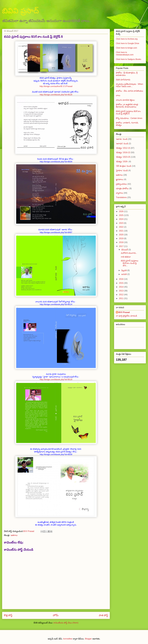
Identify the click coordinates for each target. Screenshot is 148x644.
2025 (122, 215)
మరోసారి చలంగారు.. (129, 253)
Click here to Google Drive (128, 43)
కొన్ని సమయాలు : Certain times (129, 118)
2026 (122, 211)
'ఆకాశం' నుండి (122, 139)
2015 (122, 283)
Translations (121, 197)
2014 (122, 287)
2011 (122, 298)
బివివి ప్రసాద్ (20, 11)
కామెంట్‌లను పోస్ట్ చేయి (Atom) (66, 623)
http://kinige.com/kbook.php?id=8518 (56, 379)
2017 (122, 246)
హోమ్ (56, 615)
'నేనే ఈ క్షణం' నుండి (124, 166)
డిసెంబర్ (125, 250)
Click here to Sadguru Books (129, 59)
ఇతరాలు (14, 535)
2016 (122, 279)
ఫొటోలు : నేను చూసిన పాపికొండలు (130, 91)
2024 (122, 219)
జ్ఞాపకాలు (120, 179)
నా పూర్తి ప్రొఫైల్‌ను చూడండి (126, 316)
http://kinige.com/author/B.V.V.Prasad (56, 86)
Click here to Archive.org (127, 39)
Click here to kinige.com (126, 48)
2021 (122, 231)
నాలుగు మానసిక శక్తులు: (125, 100)
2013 (122, 291)
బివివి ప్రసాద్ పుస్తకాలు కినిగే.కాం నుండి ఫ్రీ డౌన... (130, 263)
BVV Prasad (124, 312)
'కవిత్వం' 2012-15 (123, 148)
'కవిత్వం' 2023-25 (123, 157)
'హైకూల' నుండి (122, 170)
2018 (122, 242)
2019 (122, 238)
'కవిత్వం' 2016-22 (123, 152)
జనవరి (124, 274)
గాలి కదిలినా (126, 257)
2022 (122, 227)
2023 (122, 223)
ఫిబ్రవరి (124, 270)
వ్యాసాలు (120, 193)
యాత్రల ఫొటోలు (122, 188)
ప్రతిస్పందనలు (121, 184)
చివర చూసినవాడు (123, 80)
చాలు (118, 95)
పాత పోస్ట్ (103, 615)
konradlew (68, 639)
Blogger (88, 639)
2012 (122, 295)
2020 (122, 235)
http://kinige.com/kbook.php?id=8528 (56, 95)
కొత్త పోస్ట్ (8, 615)
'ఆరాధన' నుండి (122, 144)
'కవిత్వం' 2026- (122, 162)
